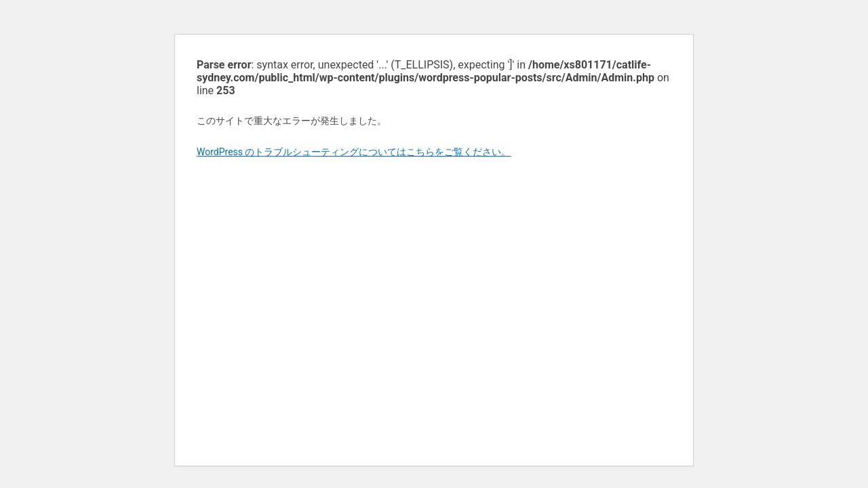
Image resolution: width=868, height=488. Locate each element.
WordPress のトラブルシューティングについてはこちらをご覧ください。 (354, 152)
